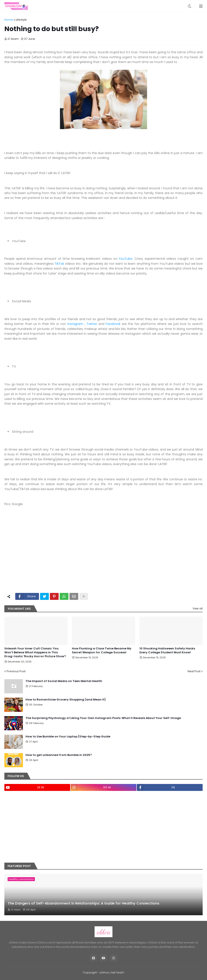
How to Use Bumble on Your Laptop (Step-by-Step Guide (68, 737)
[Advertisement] (103, 557)
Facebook (113, 324)
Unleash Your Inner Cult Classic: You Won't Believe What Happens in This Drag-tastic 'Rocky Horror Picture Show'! (35, 652)
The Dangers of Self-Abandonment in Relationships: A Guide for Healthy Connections (83, 903)
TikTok (59, 264)
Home (9, 20)
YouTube (125, 259)
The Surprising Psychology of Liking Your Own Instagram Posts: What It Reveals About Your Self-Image (103, 718)
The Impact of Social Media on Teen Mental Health (64, 681)
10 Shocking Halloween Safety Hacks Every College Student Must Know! (167, 651)
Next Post (194, 671)
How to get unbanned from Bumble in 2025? (59, 755)
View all (198, 608)
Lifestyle (21, 20)
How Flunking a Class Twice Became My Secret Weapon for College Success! (102, 651)
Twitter (92, 324)
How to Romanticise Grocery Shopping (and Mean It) (66, 700)
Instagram (75, 324)
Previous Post (16, 671)
